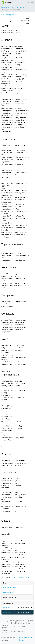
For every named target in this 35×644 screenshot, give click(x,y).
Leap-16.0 (7, 608)
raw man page (8, 592)
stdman (22, 8)
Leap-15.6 (14, 8)
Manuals (5, 8)
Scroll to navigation (8, 15)
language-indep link (10, 588)
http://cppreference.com (22, 577)
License (21, 640)
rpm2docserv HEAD (25, 638)
